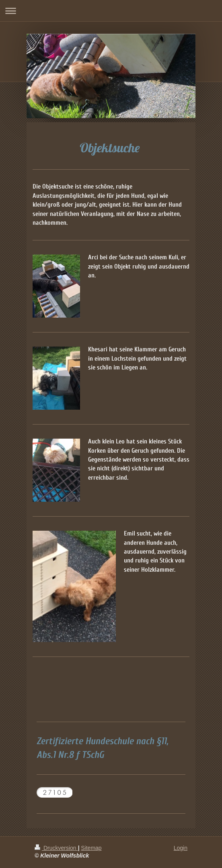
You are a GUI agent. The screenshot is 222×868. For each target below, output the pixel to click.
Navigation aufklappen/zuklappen (111, 11)
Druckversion (56, 848)
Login (181, 848)
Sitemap (91, 848)
